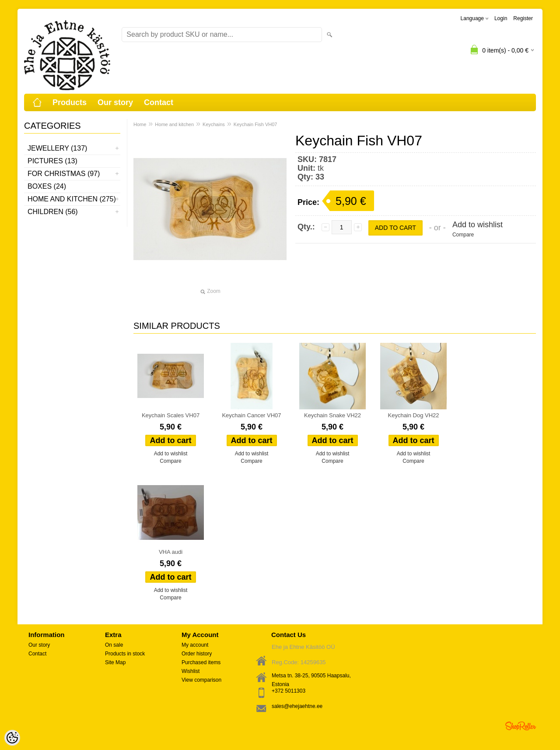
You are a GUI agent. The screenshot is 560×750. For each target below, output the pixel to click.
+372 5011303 (289, 691)
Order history (197, 654)
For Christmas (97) (64, 174)
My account (195, 645)
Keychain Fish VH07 (255, 124)
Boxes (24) (47, 186)
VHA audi (171, 552)
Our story (115, 102)
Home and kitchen (174, 124)
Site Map (115, 662)
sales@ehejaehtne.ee (297, 706)
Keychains (214, 124)
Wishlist (191, 671)
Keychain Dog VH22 (414, 415)
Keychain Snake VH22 (332, 415)
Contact (159, 102)
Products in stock (125, 654)
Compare (463, 235)
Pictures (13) (52, 161)
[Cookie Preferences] (12, 738)
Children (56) (53, 212)
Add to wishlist (478, 225)
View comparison (201, 680)
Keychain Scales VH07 (171, 415)
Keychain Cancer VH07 (251, 415)
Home (140, 124)
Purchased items (201, 662)
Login (501, 18)
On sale (114, 645)
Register (523, 18)
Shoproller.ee (521, 726)
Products (70, 102)
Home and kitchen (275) (72, 199)
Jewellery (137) (57, 148)
